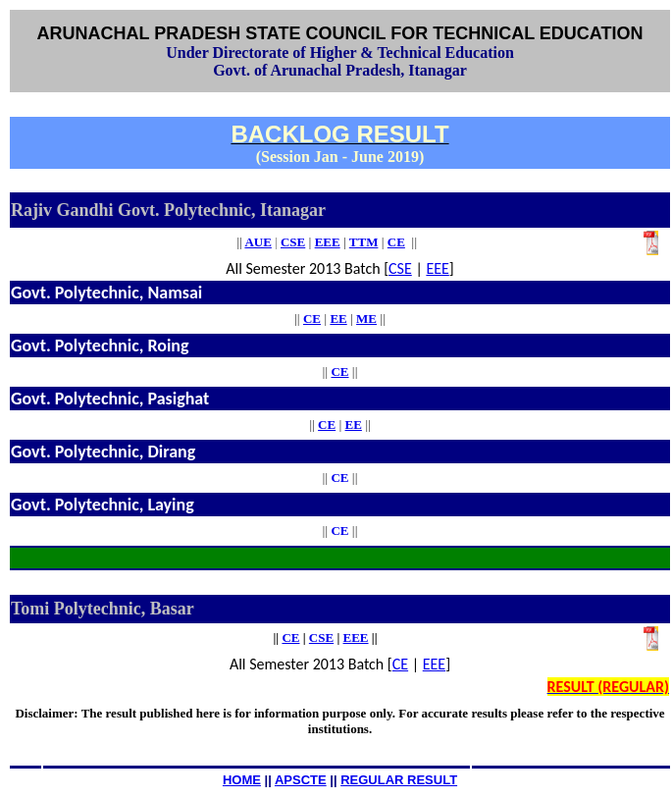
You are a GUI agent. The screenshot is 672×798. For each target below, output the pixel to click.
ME (366, 319)
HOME (242, 780)
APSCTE (301, 780)
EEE (437, 268)
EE (338, 319)
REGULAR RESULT (399, 780)
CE (312, 319)
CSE (400, 268)
